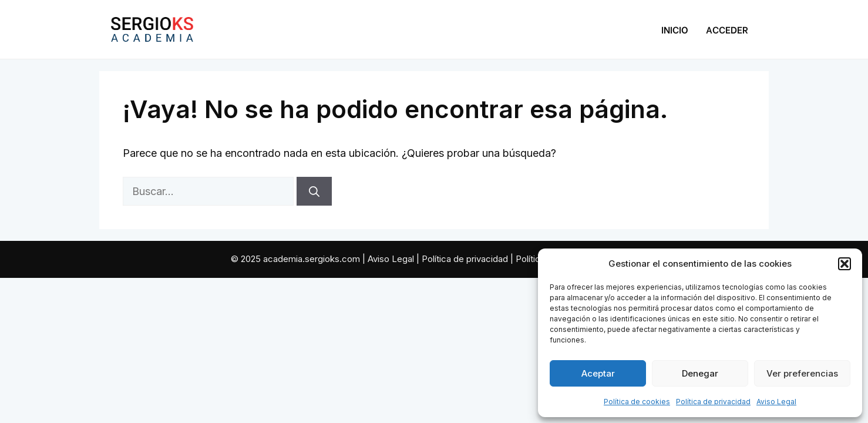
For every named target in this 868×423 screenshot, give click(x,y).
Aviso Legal (776, 402)
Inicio (675, 29)
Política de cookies (637, 402)
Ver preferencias (802, 373)
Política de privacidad (713, 402)
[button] (845, 264)
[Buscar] (314, 191)
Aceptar (598, 373)
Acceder (727, 29)
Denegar (700, 373)
